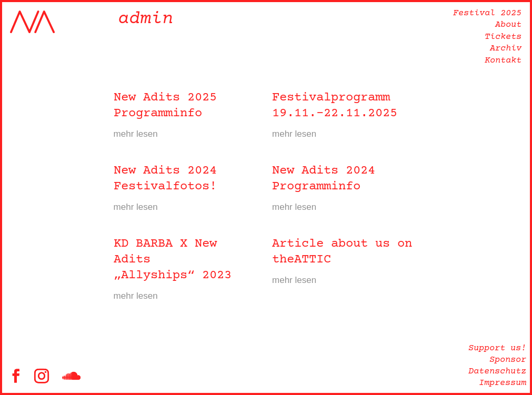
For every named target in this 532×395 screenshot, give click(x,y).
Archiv (506, 49)
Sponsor (508, 360)
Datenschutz (497, 372)
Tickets (503, 37)
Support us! (497, 348)
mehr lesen (136, 134)
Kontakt (503, 61)
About (508, 25)
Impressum (503, 383)
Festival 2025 (487, 13)
